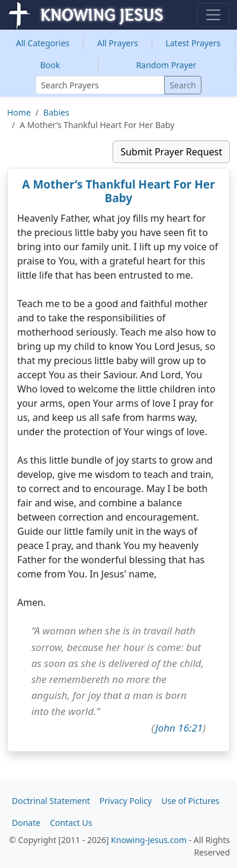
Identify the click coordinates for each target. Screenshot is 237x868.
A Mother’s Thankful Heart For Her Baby (118, 191)
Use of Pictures (190, 801)
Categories (43, 43)
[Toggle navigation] (213, 15)
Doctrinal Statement (51, 801)
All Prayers (118, 43)
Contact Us (71, 823)
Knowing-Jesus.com (149, 840)
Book (50, 65)
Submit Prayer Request (171, 152)
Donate (26, 823)
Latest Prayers (193, 43)
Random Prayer (166, 65)
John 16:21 (179, 728)
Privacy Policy (126, 801)
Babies (56, 112)
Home (19, 112)
